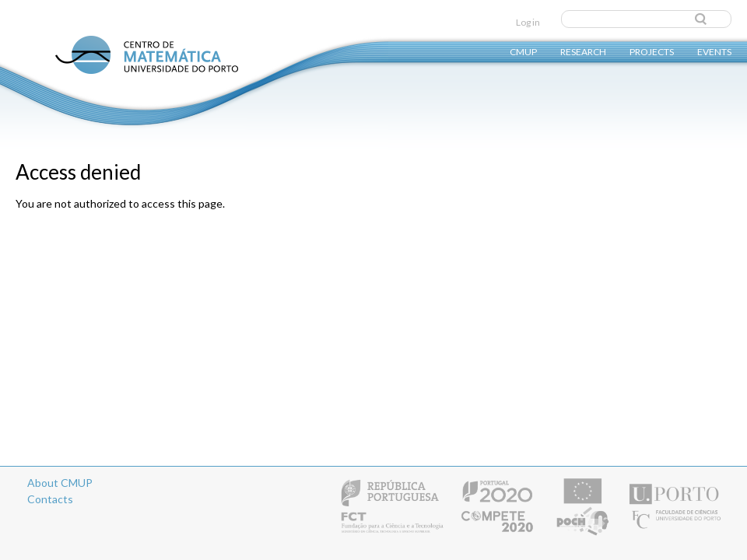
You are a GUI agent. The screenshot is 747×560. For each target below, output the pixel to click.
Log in (528, 22)
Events (714, 51)
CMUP (523, 51)
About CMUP (60, 483)
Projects (652, 51)
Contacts (50, 499)
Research (583, 51)
